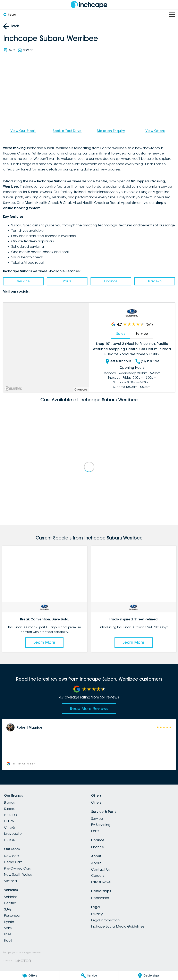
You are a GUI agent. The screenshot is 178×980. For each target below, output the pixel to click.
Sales (120, 334)
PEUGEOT (11, 815)
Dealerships (100, 898)
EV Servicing (101, 825)
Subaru (10, 809)
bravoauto (13, 834)
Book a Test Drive (67, 131)
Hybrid (9, 922)
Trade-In (155, 281)
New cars (11, 856)
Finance (111, 281)
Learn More (44, 642)
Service (23, 281)
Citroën (10, 827)
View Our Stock (23, 131)
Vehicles (11, 897)
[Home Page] (89, 5)
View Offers (155, 131)
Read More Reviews (89, 709)
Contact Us (100, 869)
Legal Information (105, 920)
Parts (67, 281)
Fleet (8, 940)
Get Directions (118, 361)
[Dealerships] (148, 976)
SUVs (8, 909)
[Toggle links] (17, 961)
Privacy (97, 914)
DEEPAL (10, 821)
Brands (9, 802)
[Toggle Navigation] (172, 15)
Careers (98, 876)
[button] (89, 745)
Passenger (12, 915)
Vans (8, 928)
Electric (10, 903)
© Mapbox (81, 389)
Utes (8, 934)
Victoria (10, 881)
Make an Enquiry (111, 131)
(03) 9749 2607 (147, 361)
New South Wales (18, 874)
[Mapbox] (14, 389)
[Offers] (30, 976)
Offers (96, 802)
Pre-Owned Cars (17, 868)
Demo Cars (13, 862)
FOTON (10, 840)
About (96, 863)
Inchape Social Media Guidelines (118, 926)
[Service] (89, 976)
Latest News (101, 882)
